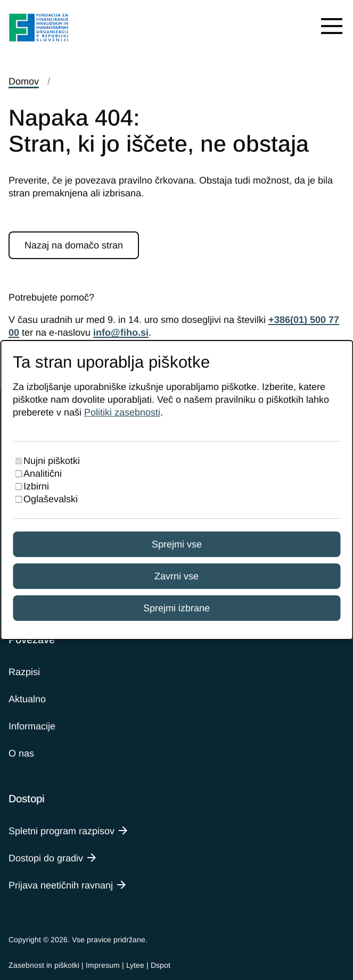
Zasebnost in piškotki (44, 965)
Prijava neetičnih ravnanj (61, 885)
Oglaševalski (51, 499)
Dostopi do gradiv (46, 858)
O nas (21, 753)
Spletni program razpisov (61, 831)
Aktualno (27, 699)
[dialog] (176, 490)
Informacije (32, 726)
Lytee (135, 965)
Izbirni (36, 486)
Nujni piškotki (52, 461)
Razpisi (24, 672)
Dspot (161, 965)
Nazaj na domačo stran (74, 245)
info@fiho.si (121, 333)
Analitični (43, 474)
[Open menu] (332, 26)
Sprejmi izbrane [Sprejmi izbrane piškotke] (176, 608)
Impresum (103, 965)
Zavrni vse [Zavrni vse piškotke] (176, 576)
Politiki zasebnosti (122, 412)
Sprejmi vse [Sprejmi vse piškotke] (177, 544)
